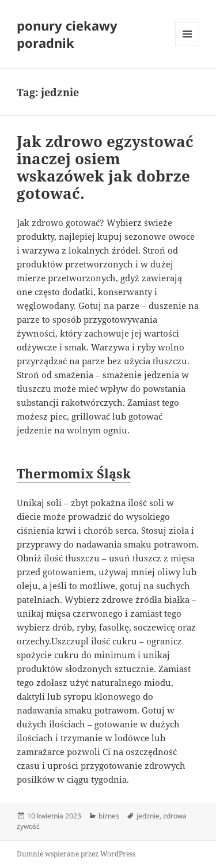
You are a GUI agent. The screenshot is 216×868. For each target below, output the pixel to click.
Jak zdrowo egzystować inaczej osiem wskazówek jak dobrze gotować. (105, 167)
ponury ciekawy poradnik (67, 34)
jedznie (148, 816)
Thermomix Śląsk (74, 473)
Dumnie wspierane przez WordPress (76, 854)
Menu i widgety (187, 46)
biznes (109, 816)
